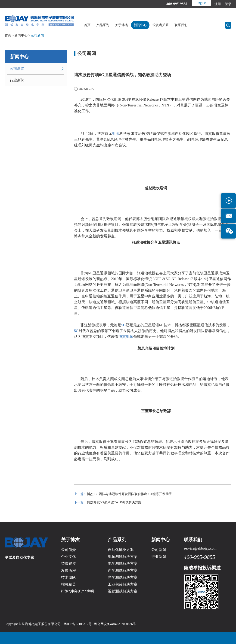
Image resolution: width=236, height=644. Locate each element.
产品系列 (103, 25)
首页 (87, 25)
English (201, 3)
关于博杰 (121, 25)
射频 (116, 134)
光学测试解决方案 (123, 577)
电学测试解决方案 (123, 564)
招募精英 (68, 584)
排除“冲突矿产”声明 (78, 591)
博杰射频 (126, 337)
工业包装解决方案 (123, 584)
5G (124, 325)
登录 (228, 4)
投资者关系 (161, 25)
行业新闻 (17, 80)
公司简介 (68, 550)
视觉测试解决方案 (123, 591)
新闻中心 (140, 25)
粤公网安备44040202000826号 (115, 624)
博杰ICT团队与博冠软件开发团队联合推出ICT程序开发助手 (129, 494)
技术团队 (68, 577)
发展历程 (68, 570)
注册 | (219, 4)
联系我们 (181, 25)
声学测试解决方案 (123, 570)
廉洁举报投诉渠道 (202, 568)
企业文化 (68, 557)
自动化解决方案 (121, 550)
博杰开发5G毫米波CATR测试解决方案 (114, 502)
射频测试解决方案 (123, 557)
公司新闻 (37, 35)
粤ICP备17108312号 (78, 624)
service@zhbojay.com (200, 548)
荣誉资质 (68, 564)
